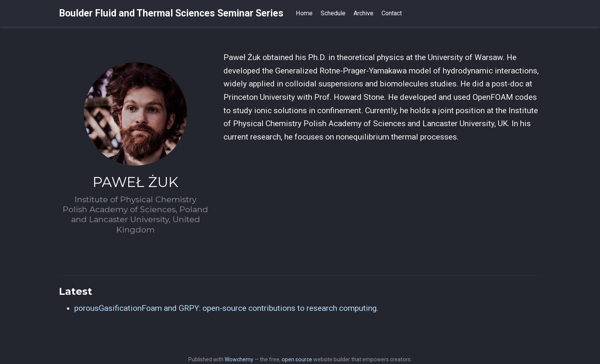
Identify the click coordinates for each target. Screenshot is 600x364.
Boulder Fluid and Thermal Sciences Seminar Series (171, 13)
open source (297, 359)
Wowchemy (239, 359)
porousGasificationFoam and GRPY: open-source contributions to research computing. (226, 308)
